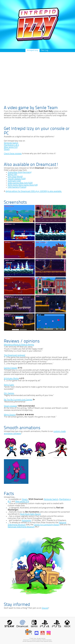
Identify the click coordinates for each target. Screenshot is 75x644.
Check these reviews (13, 154)
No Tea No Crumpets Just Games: (18, 400)
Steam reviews (10, 406)
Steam (7, 149)
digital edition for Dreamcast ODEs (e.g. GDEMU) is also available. (34, 191)
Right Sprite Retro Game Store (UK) (23, 185)
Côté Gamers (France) (17, 187)
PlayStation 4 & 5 (11, 145)
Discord (45, 608)
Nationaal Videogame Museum (21, 527)
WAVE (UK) (12, 174)
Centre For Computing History (47, 525)
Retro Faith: (9, 385)
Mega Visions (10, 415)
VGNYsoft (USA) (14, 181)
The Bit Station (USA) (17, 179)
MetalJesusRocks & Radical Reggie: (19, 345)
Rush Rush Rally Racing (30, 514)
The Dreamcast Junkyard (14, 355)
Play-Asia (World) (15, 177)
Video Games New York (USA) (20, 183)
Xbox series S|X (11, 147)
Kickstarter (26, 520)
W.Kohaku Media (11, 379)
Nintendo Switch (11, 143)
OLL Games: (9, 393)
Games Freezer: (11, 368)
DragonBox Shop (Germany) (20, 172)
